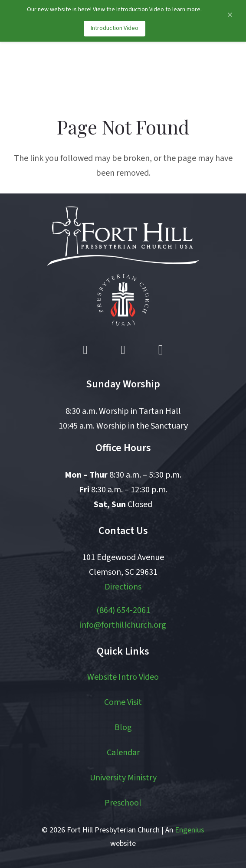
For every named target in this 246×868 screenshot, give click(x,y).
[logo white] (123, 236)
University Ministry (123, 778)
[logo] (53, 72)
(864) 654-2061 (123, 610)
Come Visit (123, 702)
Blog (123, 727)
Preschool (123, 803)
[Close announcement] (230, 15)
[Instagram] (161, 350)
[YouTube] (123, 350)
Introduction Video (115, 28)
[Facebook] (85, 350)
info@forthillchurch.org (123, 625)
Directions (123, 587)
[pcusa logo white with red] (123, 300)
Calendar (123, 753)
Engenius (190, 830)
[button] (197, 72)
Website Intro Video (123, 677)
